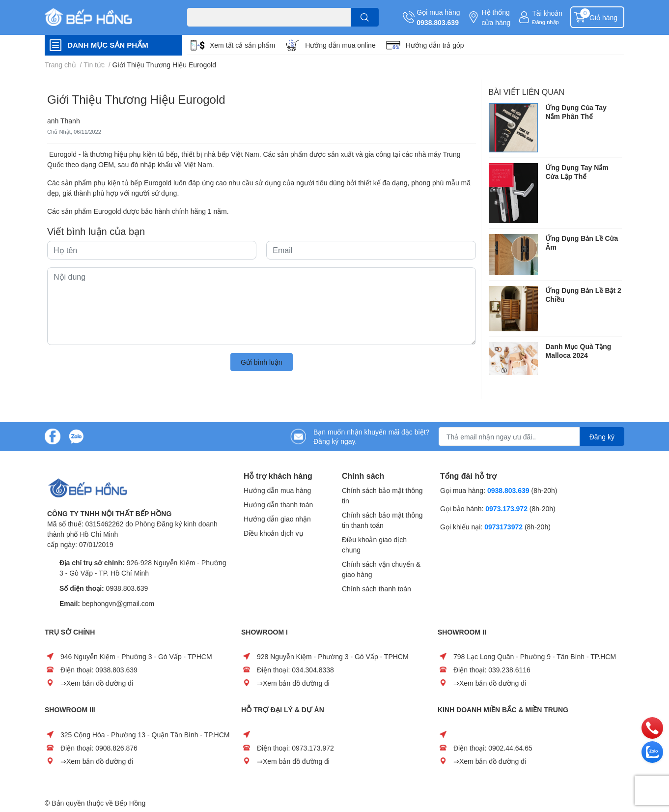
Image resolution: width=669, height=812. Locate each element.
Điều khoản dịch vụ (274, 533)
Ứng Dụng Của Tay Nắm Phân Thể (576, 112)
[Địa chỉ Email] (531, 436)
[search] (365, 17)
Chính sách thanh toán (376, 589)
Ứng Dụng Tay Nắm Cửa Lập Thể (577, 172)
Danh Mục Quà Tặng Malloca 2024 (579, 351)
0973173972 (503, 527)
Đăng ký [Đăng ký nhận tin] (602, 437)
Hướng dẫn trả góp (435, 45)
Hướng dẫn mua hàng (277, 490)
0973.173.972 (506, 508)
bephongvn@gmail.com (118, 603)
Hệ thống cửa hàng (496, 17)
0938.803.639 (438, 22)
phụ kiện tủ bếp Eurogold (133, 183)
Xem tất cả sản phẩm (242, 45)
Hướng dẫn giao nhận (277, 519)
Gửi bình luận (262, 362)
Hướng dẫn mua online (340, 45)
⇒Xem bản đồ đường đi (97, 683)
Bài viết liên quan (527, 92)
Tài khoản (547, 13)
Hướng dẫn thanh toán (278, 505)
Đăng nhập (545, 22)
